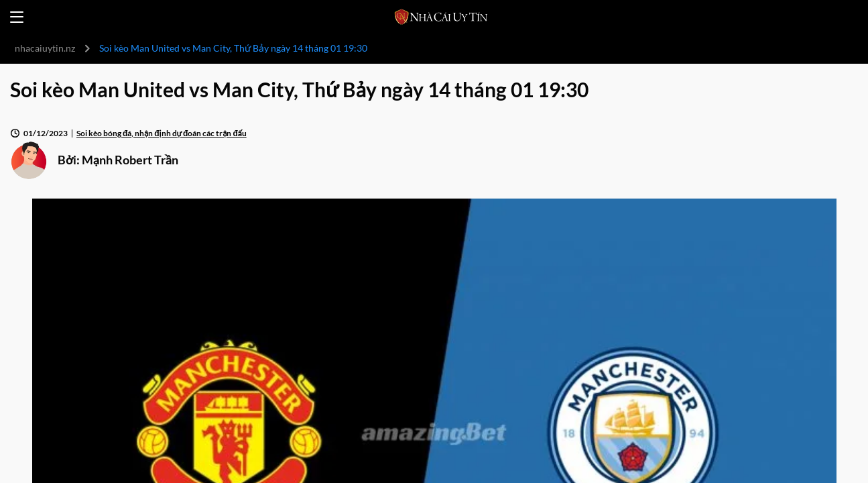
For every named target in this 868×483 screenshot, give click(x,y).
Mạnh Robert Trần (130, 160)
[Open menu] (17, 17)
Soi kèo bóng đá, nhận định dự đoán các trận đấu (162, 133)
